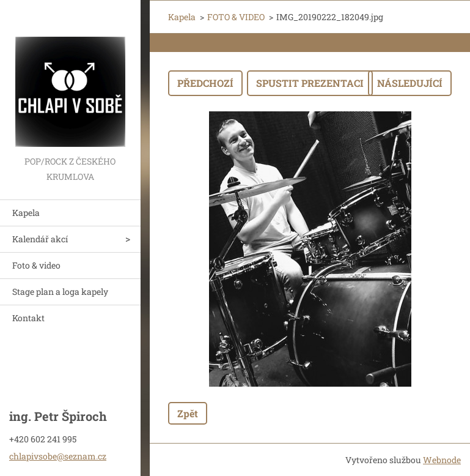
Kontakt (28, 318)
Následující (410, 83)
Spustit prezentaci (310, 83)
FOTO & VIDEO (236, 17)
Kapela (26, 213)
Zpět (188, 413)
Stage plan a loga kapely (60, 292)
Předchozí (205, 83)
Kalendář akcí (40, 239)
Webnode (442, 460)
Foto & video (36, 265)
